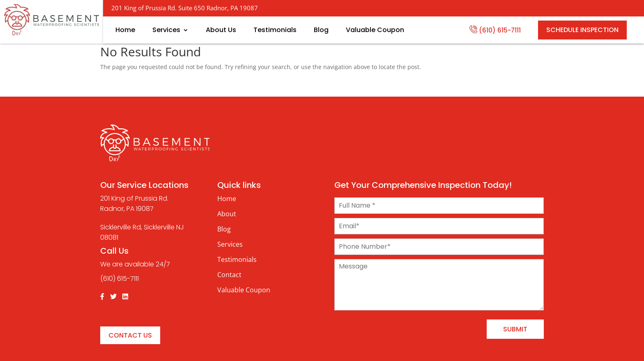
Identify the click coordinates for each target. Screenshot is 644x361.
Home (125, 30)
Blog (321, 30)
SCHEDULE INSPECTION (582, 30)
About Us (221, 30)
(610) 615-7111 (495, 30)
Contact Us (130, 335)
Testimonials (275, 30)
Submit (515, 329)
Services (166, 30)
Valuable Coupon (375, 30)
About (227, 214)
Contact (229, 275)
